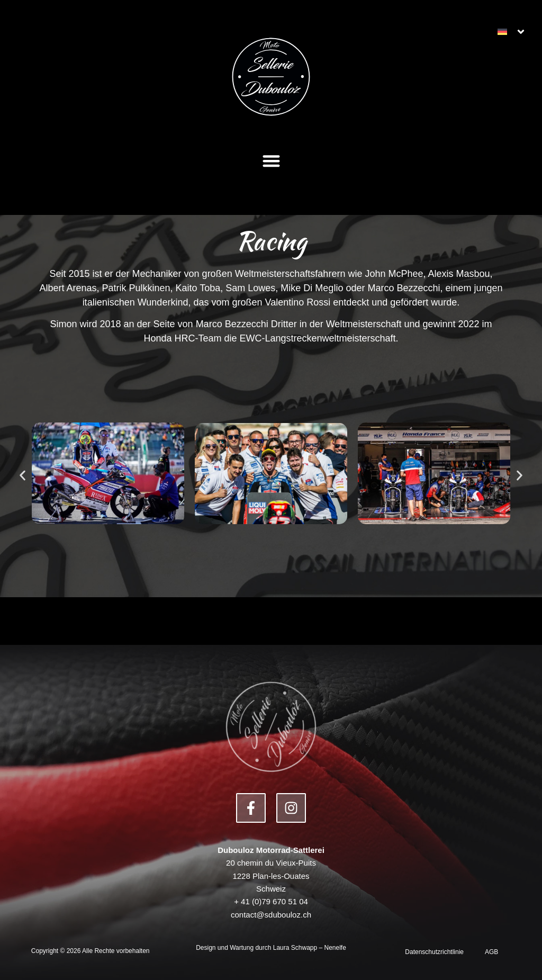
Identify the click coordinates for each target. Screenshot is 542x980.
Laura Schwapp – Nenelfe (310, 948)
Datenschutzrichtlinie (434, 952)
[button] (271, 161)
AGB (491, 952)
